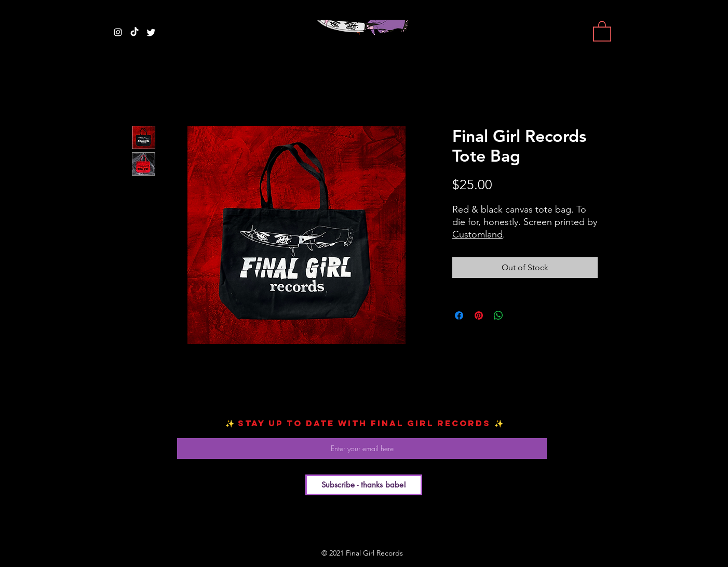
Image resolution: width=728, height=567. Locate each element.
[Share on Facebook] (459, 315)
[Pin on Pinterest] (479, 315)
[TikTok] (134, 32)
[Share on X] (518, 315)
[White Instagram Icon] (118, 32)
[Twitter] (151, 32)
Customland (477, 234)
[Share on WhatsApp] (498, 315)
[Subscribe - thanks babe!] (364, 485)
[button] (602, 31)
